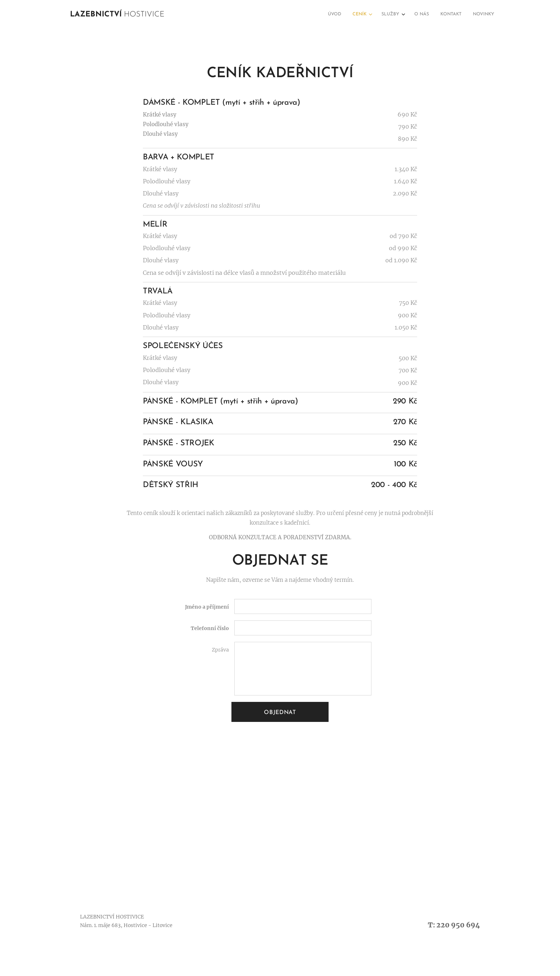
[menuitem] (432, 15)
